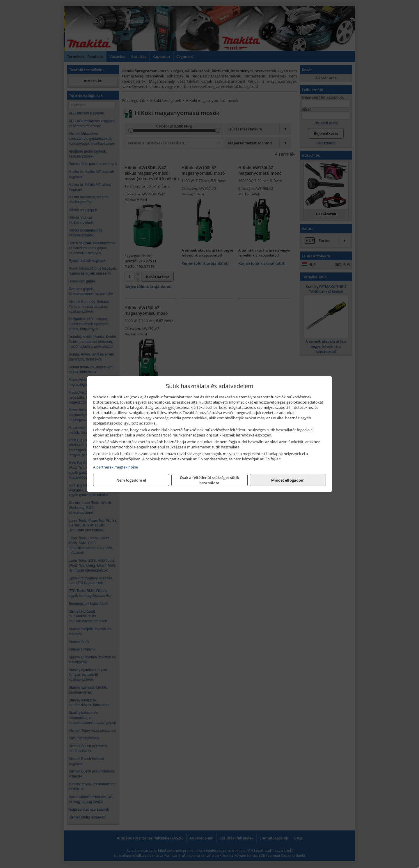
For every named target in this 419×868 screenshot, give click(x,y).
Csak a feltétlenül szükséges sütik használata (209, 480)
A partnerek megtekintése (116, 467)
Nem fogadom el (131, 480)
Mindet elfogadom (288, 480)
